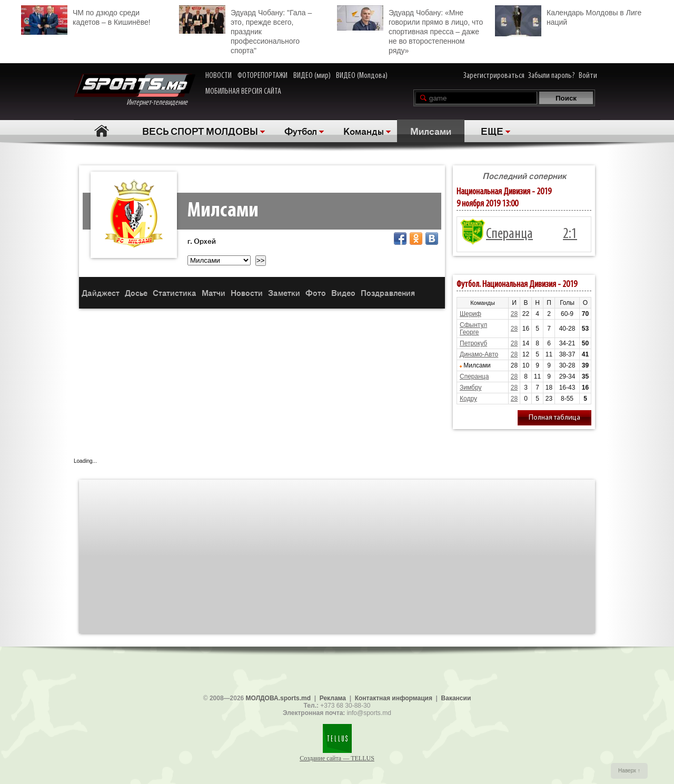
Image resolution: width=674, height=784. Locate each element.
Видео (343, 292)
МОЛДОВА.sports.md (278, 698)
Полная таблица (554, 418)
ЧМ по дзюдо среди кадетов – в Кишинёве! (86, 16)
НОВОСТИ (219, 76)
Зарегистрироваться (494, 76)
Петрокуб (473, 343)
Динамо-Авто (479, 354)
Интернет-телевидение (135, 90)
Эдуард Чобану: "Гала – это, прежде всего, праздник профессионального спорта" (245, 30)
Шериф (470, 314)
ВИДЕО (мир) (312, 76)
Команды (364, 131)
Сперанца (509, 234)
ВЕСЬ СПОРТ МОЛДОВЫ (200, 131)
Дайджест (101, 292)
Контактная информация (394, 698)
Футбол (301, 131)
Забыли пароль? (552, 76)
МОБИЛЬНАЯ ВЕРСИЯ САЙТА (243, 92)
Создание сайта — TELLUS (337, 758)
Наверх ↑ (629, 771)
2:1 (570, 234)
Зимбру (470, 388)
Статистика (175, 292)
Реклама (333, 698)
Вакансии (456, 698)
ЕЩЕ (492, 131)
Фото (316, 292)
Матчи (214, 292)
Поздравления (388, 292)
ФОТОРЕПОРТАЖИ (262, 76)
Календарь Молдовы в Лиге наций (568, 16)
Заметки (284, 292)
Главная (101, 131)
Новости (247, 292)
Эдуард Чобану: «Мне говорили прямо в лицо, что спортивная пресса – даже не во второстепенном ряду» (410, 30)
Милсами (431, 131)
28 (514, 314)
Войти (588, 76)
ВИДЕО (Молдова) (362, 76)
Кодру (468, 399)
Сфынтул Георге (473, 329)
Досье (136, 292)
